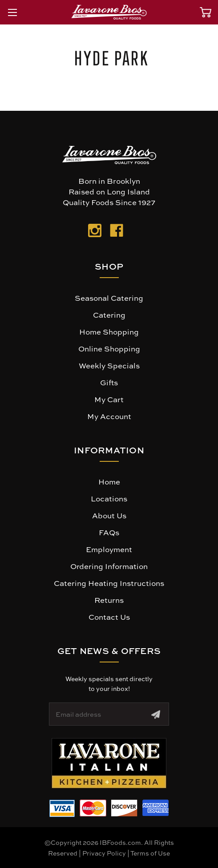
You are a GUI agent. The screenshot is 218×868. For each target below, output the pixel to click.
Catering (109, 315)
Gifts (109, 382)
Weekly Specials (109, 365)
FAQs (109, 532)
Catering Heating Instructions (109, 583)
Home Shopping (109, 331)
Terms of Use (150, 853)
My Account (109, 416)
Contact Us (109, 617)
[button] (109, 763)
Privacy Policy (104, 853)
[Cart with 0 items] (206, 12)
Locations (109, 498)
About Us (109, 515)
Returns (109, 600)
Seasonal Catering (109, 298)
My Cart (109, 399)
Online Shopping (109, 348)
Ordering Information (109, 566)
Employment (109, 549)
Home (109, 481)
